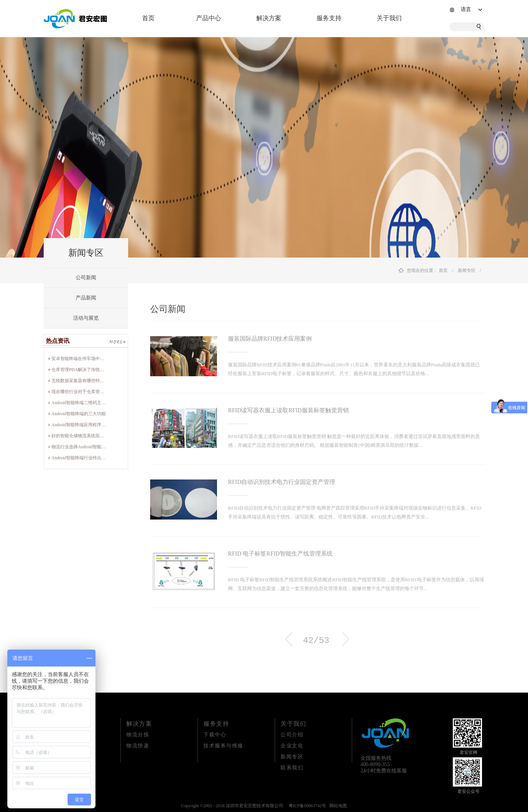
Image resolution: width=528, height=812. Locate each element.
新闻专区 (467, 270)
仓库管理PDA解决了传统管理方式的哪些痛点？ (98, 370)
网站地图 (337, 806)
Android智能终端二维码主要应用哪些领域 (92, 403)
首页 (148, 18)
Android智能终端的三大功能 (79, 414)
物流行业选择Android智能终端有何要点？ (92, 447)
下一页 (346, 639)
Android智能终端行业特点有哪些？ (85, 458)
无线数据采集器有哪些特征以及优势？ (89, 381)
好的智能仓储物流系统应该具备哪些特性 (91, 436)
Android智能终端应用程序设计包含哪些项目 (94, 425)
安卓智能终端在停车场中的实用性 (84, 359)
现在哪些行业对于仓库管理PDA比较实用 (91, 392)
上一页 (289, 639)
